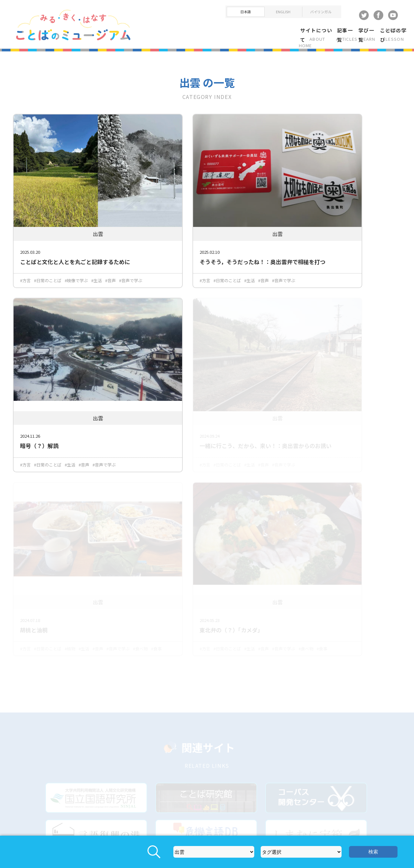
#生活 (97, 261)
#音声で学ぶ (32, 269)
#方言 (25, 261)
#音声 (110, 261)
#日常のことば (48, 261)
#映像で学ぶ (76, 261)
